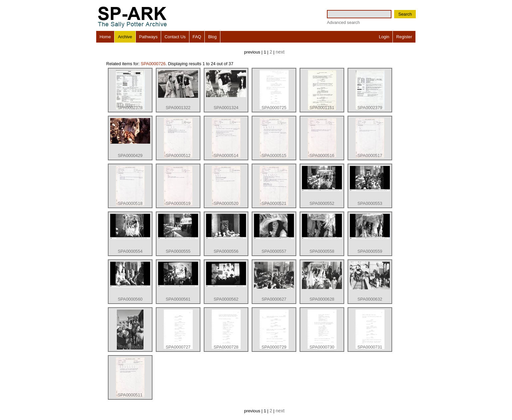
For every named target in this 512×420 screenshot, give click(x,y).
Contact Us (175, 37)
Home (105, 37)
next (280, 52)
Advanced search (343, 22)
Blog (212, 37)
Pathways (148, 37)
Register (404, 37)
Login (384, 37)
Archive (125, 37)
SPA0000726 (153, 64)
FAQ (197, 37)
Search (405, 14)
